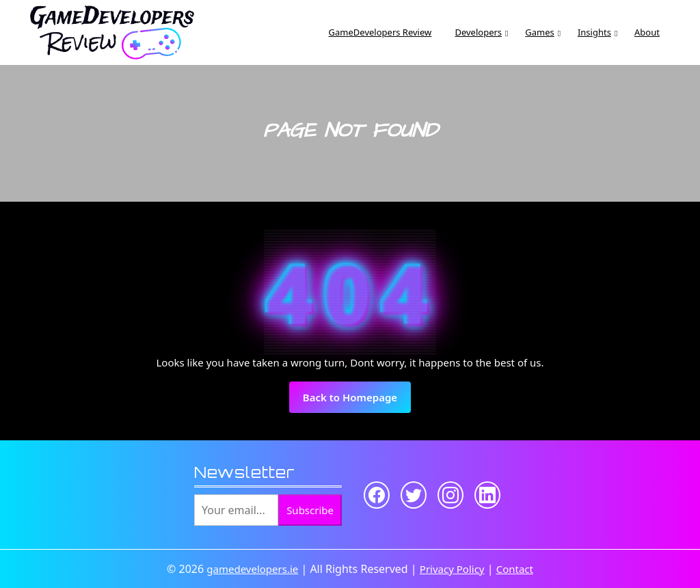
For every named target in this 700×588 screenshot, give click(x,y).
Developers (478, 32)
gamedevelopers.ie (252, 569)
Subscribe (310, 510)
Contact (515, 569)
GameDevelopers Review (380, 32)
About (647, 32)
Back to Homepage (357, 401)
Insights (594, 32)
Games (539, 32)
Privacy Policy (452, 569)
